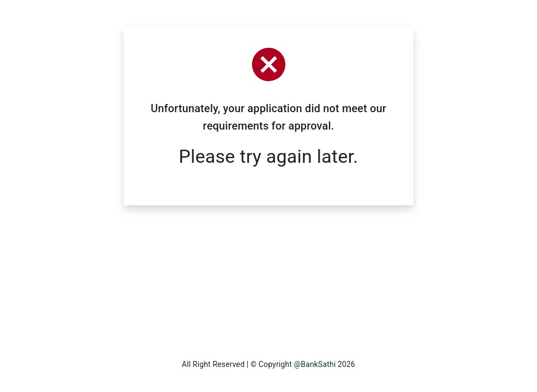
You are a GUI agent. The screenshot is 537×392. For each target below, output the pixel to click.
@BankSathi (315, 364)
